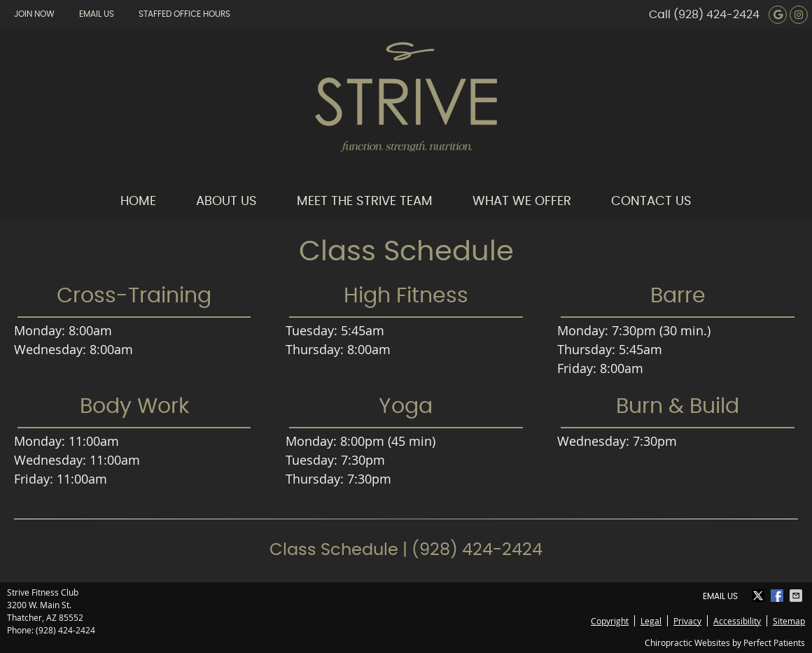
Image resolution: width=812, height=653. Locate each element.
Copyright (610, 621)
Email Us (97, 14)
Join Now (34, 14)
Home (138, 202)
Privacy (687, 621)
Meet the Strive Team (365, 202)
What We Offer (522, 202)
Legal (651, 621)
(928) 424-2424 (716, 15)
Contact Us (651, 202)
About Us (226, 202)
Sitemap (789, 621)
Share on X (759, 596)
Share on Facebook (778, 596)
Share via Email (797, 596)
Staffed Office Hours (184, 14)
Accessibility (737, 621)
